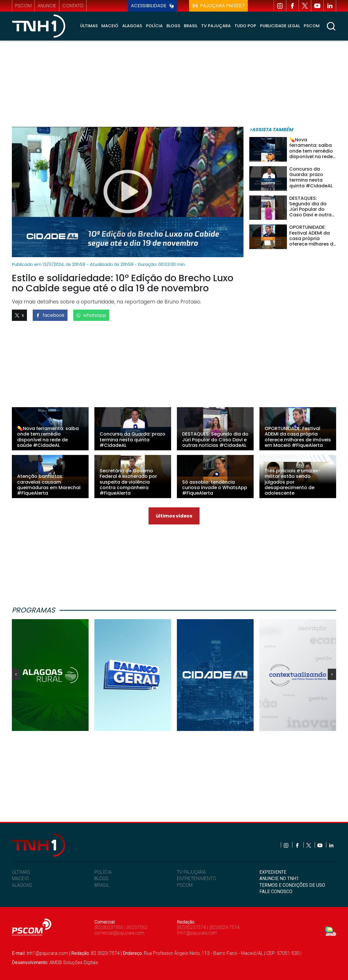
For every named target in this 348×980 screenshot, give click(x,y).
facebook (50, 315)
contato (73, 6)
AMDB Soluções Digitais (74, 962)
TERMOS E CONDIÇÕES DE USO (292, 885)
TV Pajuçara (216, 26)
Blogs (173, 26)
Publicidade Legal (280, 26)
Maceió (110, 26)
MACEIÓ (20, 878)
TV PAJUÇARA (191, 872)
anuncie (47, 6)
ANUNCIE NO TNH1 (279, 878)
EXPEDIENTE (273, 872)
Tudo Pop (245, 26)
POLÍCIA (103, 872)
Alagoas (132, 26)
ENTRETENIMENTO (196, 878)
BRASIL (102, 885)
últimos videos (174, 516)
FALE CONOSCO (276, 892)
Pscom (312, 26)
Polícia (154, 26)
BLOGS (101, 878)
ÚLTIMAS (21, 872)
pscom (23, 6)
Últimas (89, 26)
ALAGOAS (22, 885)
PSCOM (185, 885)
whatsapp (91, 315)
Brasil (191, 26)
